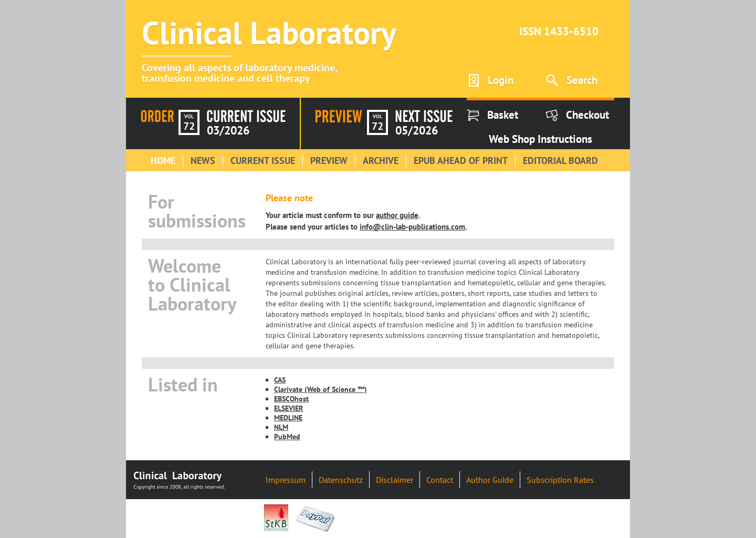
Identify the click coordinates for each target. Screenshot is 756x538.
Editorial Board (560, 161)
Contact (440, 480)
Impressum (286, 480)
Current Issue (263, 161)
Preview (329, 161)
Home (163, 161)
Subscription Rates (560, 480)
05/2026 (417, 130)
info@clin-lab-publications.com (412, 226)
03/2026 (228, 130)
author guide (397, 215)
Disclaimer (395, 480)
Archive (381, 161)
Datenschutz (341, 480)
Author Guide (490, 480)
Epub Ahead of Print (461, 161)
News (203, 161)
